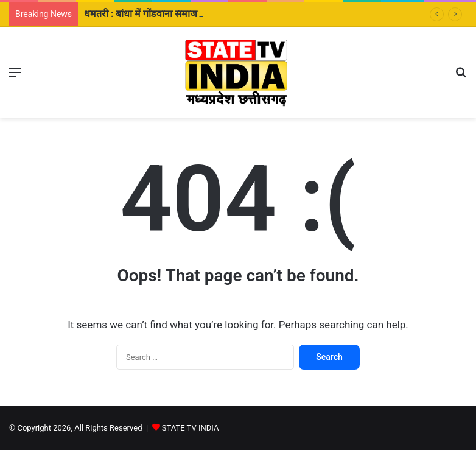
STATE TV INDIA (191, 428)
